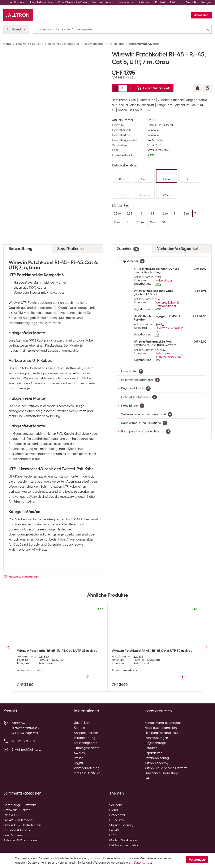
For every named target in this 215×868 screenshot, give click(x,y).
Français (206, 2)
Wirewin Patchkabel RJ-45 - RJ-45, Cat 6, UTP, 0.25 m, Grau (58, 651)
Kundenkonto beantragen (163, 723)
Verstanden (197, 860)
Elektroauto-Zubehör (124, 845)
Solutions (116, 805)
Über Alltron (82, 723)
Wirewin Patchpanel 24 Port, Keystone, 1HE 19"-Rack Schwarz (155, 343)
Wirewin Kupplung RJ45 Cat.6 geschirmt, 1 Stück (154, 292)
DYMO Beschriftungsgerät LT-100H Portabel (157, 318)
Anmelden (201, 15)
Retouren (151, 748)
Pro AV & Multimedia (18, 820)
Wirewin (153, 130)
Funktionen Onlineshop (161, 773)
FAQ (173, 2)
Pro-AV (114, 830)
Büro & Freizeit (14, 835)
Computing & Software (20, 805)
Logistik (79, 763)
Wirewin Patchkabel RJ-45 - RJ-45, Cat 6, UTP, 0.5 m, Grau (152, 651)
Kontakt (160, 2)
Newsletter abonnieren (161, 728)
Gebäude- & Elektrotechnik (22, 825)
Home (7, 44)
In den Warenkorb (154, 88)
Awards (79, 753)
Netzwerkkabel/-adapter (62, 44)
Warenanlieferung (87, 768)
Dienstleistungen (102, 2)
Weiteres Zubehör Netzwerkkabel (167, 304)
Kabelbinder (164, 280)
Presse (78, 758)
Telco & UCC (12, 815)
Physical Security (121, 825)
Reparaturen (153, 753)
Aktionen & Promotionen (21, 840)
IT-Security (117, 820)
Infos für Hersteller (87, 773)
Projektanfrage (155, 743)
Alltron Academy (156, 763)
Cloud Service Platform (72, 2)
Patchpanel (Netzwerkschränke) (169, 355)
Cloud (114, 810)
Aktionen (145, 2)
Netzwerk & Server (28, 44)
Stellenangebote (85, 743)
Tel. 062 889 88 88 (24, 741)
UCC (113, 835)
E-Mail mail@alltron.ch (28, 750)
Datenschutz (143, 863)
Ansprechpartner (86, 733)
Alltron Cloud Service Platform (166, 768)
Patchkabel (117, 44)
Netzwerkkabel (94, 44)
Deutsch (191, 2)
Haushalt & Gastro (17, 830)
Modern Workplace (123, 840)
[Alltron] (18, 15)
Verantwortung (85, 738)
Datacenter (117, 815)
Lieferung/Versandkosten (162, 733)
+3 (87, 677)
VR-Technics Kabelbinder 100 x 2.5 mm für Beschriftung (156, 270)
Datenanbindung (157, 758)
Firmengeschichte (87, 748)
